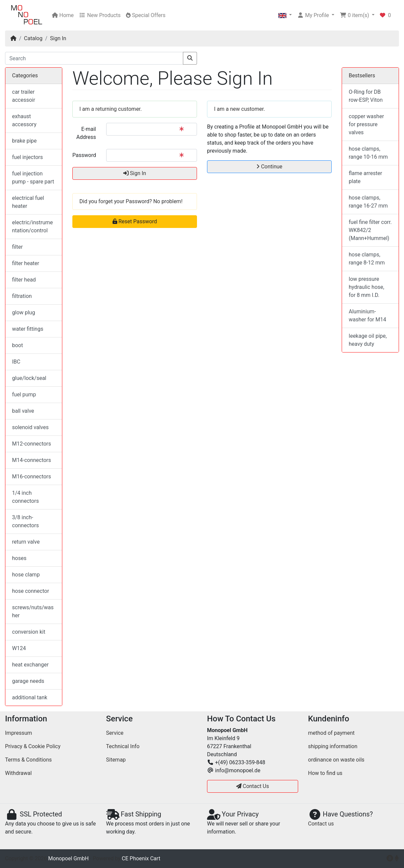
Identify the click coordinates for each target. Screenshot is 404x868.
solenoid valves (30, 427)
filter (17, 247)
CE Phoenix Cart (141, 858)
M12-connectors (31, 444)
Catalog (33, 38)
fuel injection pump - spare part (33, 178)
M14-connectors (31, 460)
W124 (19, 648)
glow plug (24, 312)
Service (115, 733)
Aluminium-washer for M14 (367, 315)
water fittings (28, 329)
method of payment (331, 733)
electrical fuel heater (28, 202)
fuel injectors (27, 157)
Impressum (19, 733)
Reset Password (135, 221)
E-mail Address (86, 133)
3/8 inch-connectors (25, 521)
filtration (22, 296)
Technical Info (123, 746)
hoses (19, 558)
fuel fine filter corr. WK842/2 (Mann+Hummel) (370, 230)
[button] (285, 15)
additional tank (30, 697)
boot (17, 345)
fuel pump (24, 394)
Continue (269, 167)
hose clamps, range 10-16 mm (368, 153)
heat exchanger (30, 665)
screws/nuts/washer (33, 611)
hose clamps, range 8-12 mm (367, 259)
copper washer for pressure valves (366, 124)
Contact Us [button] (253, 786)
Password (84, 155)
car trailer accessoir (24, 96)
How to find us (325, 773)
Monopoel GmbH (69, 858)
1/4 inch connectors (25, 497)
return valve (26, 542)
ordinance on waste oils (336, 760)
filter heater (26, 263)
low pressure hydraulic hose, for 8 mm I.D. (366, 287)
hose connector (30, 591)
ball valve (23, 411)
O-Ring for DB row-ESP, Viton (366, 96)
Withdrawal (18, 773)
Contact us (321, 824)
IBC (16, 362)
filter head (24, 280)
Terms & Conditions (28, 760)
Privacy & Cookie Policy (33, 746)
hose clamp (26, 575)
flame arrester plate (365, 177)
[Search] (94, 58)
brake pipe (24, 141)
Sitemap (116, 760)
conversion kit (29, 632)
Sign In (58, 38)
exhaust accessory (24, 120)
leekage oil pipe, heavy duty (368, 340)
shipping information (333, 746)
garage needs (28, 681)
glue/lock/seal (29, 378)
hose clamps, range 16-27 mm (368, 202)
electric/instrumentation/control (32, 226)
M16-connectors (31, 477)
